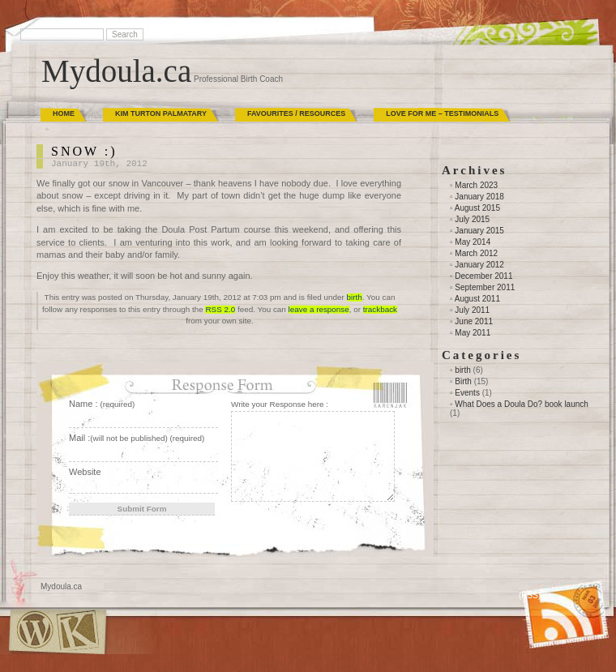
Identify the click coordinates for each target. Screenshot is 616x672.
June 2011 (474, 321)
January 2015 (479, 231)
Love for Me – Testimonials (442, 113)
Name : (102, 404)
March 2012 (476, 253)
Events (467, 393)
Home (64, 113)
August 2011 (477, 299)
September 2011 (485, 287)
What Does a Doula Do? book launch (522, 404)
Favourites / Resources (296, 113)
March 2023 (476, 185)
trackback (380, 309)
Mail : (137, 438)
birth (355, 297)
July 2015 (472, 219)
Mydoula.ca (116, 71)
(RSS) (530, 595)
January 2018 (479, 197)
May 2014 (473, 242)
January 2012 (479, 265)
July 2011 (472, 310)
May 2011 (473, 333)
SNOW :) (84, 151)
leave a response (319, 309)
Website (85, 472)
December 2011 (483, 276)
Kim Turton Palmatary (161, 113)
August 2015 (477, 208)
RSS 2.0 (220, 309)
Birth (463, 381)
